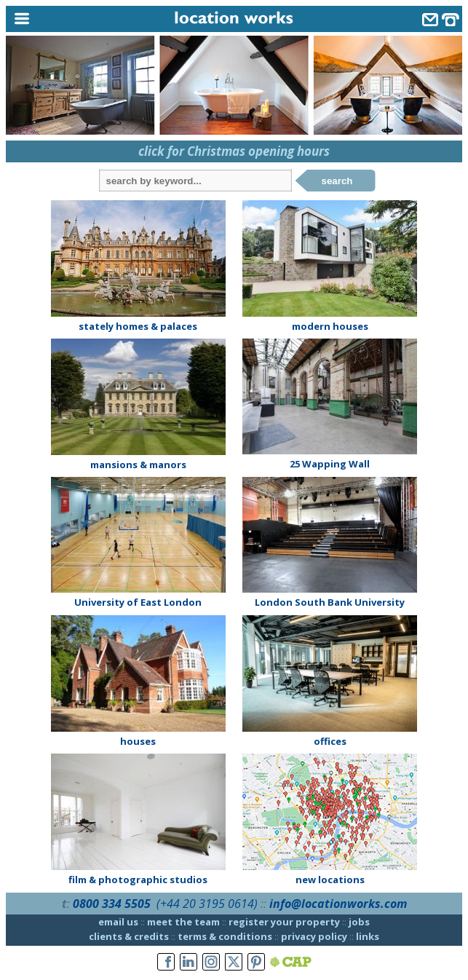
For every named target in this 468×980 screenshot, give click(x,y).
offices (330, 741)
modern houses (330, 326)
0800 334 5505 (112, 904)
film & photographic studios (138, 880)
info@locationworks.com (338, 904)
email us (118, 922)
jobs (359, 922)
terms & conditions (225, 936)
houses (138, 741)
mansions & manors (138, 465)
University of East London (138, 602)
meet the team (183, 922)
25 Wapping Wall (330, 464)
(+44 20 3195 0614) (207, 904)
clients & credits (129, 936)
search (337, 181)
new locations (330, 880)
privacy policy (314, 936)
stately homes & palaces (138, 326)
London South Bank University (330, 602)
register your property (284, 922)
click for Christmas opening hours (234, 151)
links (368, 936)
